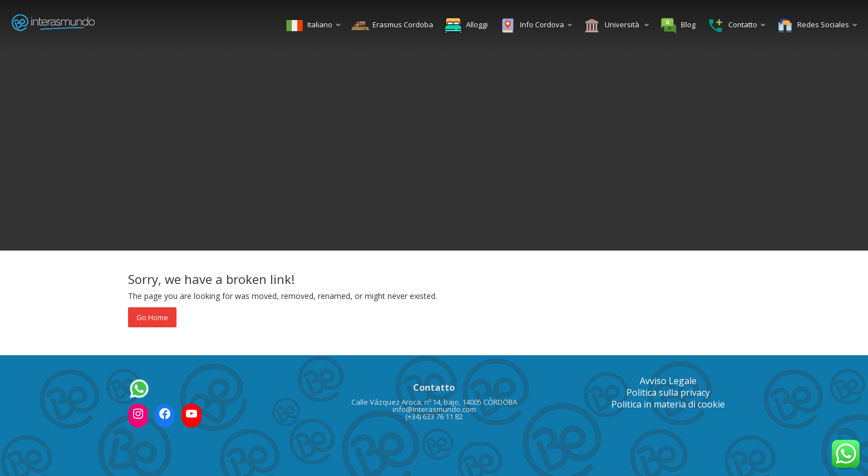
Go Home (152, 317)
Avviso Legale (668, 381)
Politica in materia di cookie (668, 404)
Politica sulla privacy (668, 392)
